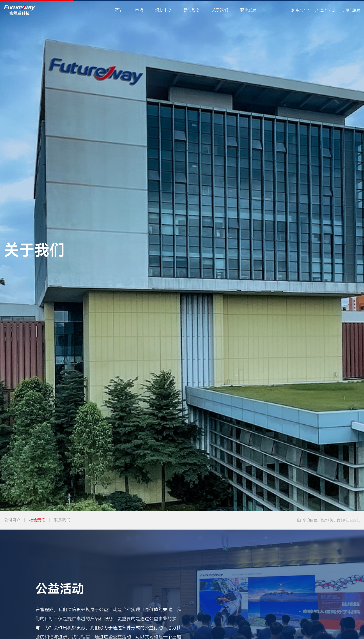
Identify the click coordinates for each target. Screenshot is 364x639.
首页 (322, 520)
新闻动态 (192, 10)
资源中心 (163, 10)
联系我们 (62, 520)
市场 (139, 10)
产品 (119, 10)
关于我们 (220, 10)
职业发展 (248, 10)
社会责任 (37, 520)
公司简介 (12, 520)
